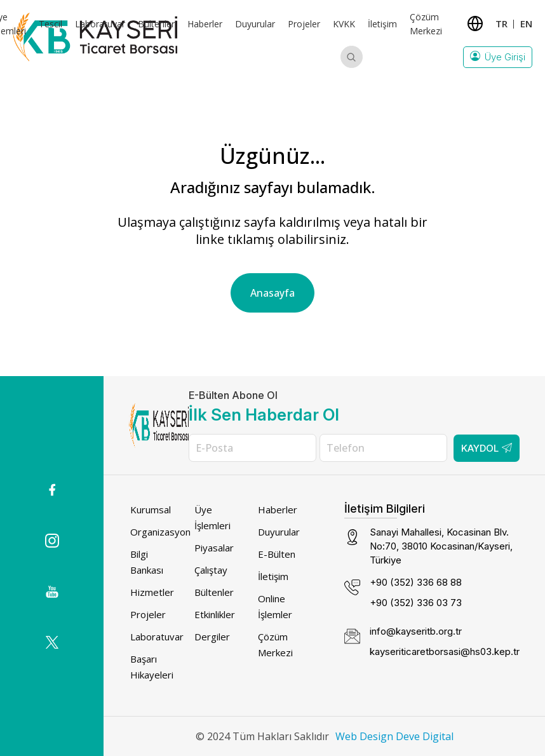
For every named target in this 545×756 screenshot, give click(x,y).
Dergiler (212, 637)
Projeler (304, 24)
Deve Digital (425, 736)
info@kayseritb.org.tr (416, 631)
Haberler (205, 24)
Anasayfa (272, 293)
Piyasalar (214, 548)
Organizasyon (160, 532)
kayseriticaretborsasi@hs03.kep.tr (445, 651)
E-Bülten (277, 554)
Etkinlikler (215, 614)
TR (501, 24)
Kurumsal (151, 510)
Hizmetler (152, 592)
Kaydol (487, 448)
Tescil (50, 24)
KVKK (344, 24)
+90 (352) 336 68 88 (416, 582)
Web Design (364, 736)
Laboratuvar (100, 24)
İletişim (382, 24)
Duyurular (255, 24)
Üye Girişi (498, 57)
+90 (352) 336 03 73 (416, 603)
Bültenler (156, 24)
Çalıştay (211, 570)
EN (526, 24)
